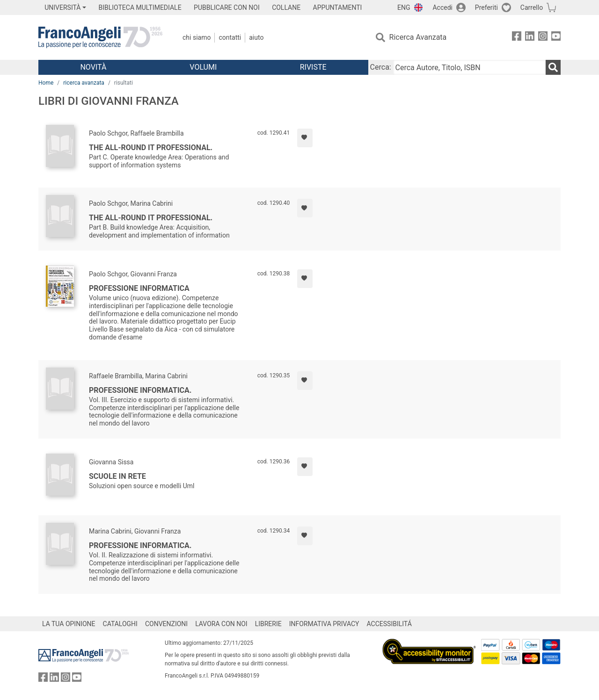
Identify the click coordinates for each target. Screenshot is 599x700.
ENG (404, 7)
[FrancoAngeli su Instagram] (543, 38)
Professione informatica (139, 288)
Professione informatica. (140, 390)
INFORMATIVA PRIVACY (324, 624)
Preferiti (486, 7)
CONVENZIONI (166, 624)
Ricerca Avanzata (418, 37)
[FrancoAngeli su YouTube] (556, 38)
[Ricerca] (553, 67)
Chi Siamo (197, 37)
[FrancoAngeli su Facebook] (517, 38)
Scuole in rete (117, 476)
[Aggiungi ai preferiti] (305, 138)
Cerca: (381, 67)
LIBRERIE (268, 624)
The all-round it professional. (151, 148)
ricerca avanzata (84, 83)
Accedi (442, 7)
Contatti (230, 37)
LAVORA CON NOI (221, 624)
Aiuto (256, 37)
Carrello (532, 7)
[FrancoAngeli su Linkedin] (530, 38)
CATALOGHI (120, 624)
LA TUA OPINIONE (69, 624)
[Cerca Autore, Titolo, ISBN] (469, 67)
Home (46, 83)
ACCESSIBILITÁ (389, 624)
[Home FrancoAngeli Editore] (100, 37)
